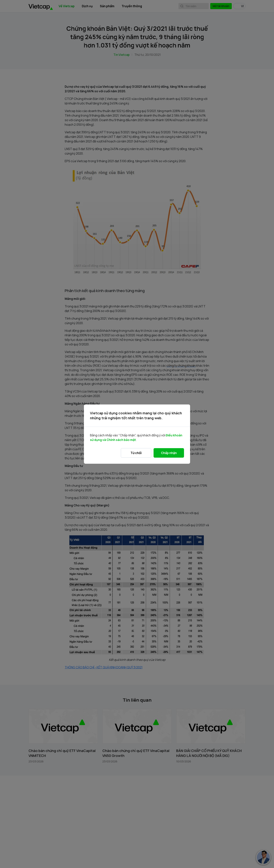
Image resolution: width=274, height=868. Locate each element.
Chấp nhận (169, 453)
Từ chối (136, 453)
